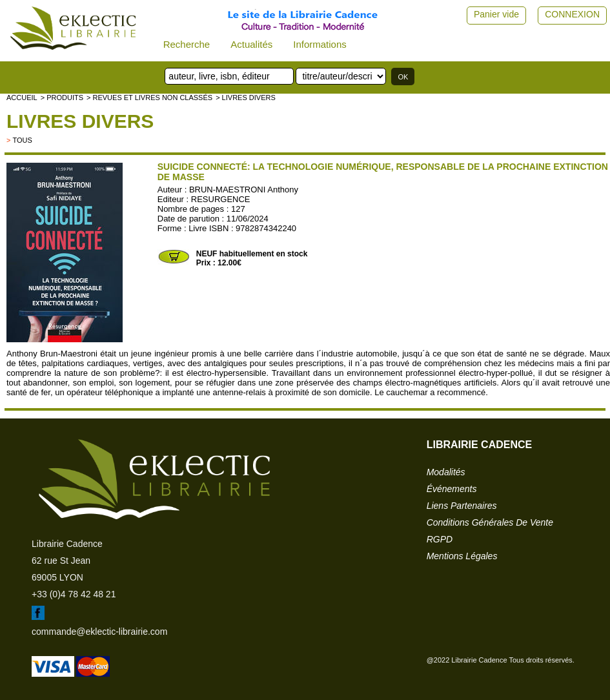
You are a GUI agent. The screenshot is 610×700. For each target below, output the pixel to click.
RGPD (440, 539)
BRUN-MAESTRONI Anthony (244, 190)
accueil (22, 98)
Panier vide (496, 14)
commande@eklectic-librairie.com (99, 632)
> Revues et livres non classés (149, 98)
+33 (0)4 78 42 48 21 (74, 594)
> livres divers (246, 98)
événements (452, 489)
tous (22, 140)
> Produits (62, 98)
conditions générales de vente (490, 522)
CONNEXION (572, 14)
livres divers (80, 121)
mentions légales (462, 556)
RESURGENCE (221, 199)
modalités (446, 472)
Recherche (187, 44)
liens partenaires (462, 506)
